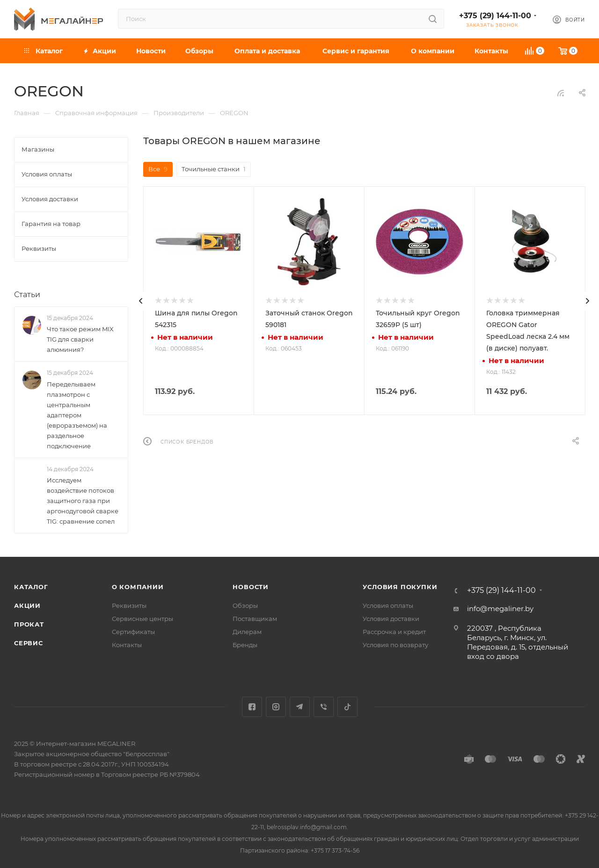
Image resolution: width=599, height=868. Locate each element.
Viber (324, 707)
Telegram (300, 707)
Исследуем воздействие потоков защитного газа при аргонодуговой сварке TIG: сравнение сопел (83, 501)
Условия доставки (391, 619)
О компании (138, 587)
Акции (27, 605)
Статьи (27, 295)
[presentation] (141, 301)
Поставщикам (255, 619)
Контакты (127, 645)
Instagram (276, 707)
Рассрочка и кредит (394, 632)
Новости (251, 587)
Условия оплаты (388, 605)
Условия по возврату (395, 645)
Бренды (245, 645)
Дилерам (247, 632)
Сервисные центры (142, 619)
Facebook (252, 707)
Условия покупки (400, 587)
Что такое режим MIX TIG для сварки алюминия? (80, 339)
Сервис (29, 643)
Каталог (31, 587)
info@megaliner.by (500, 609)
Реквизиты (129, 605)
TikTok (347, 707)
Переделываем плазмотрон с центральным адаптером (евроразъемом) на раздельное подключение (77, 415)
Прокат (29, 624)
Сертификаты (133, 632)
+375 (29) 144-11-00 (495, 16)
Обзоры (245, 605)
